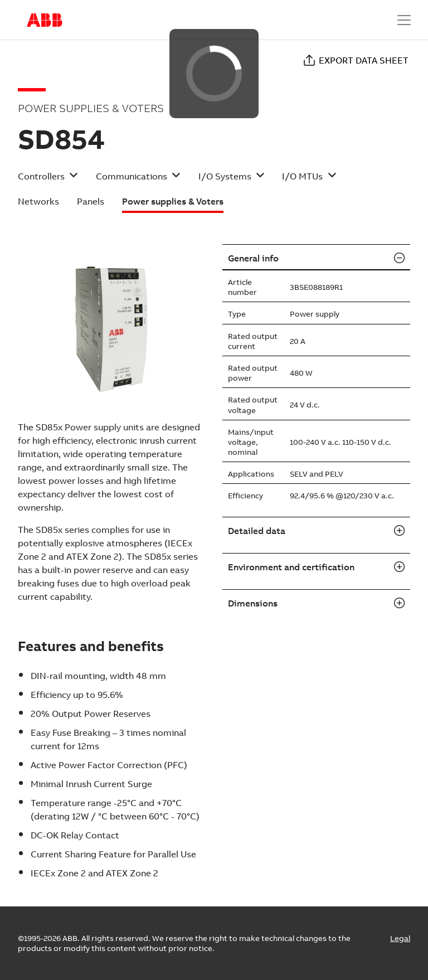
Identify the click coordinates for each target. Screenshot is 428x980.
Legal (400, 938)
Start (45, 20)
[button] (48, 180)
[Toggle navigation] (404, 20)
